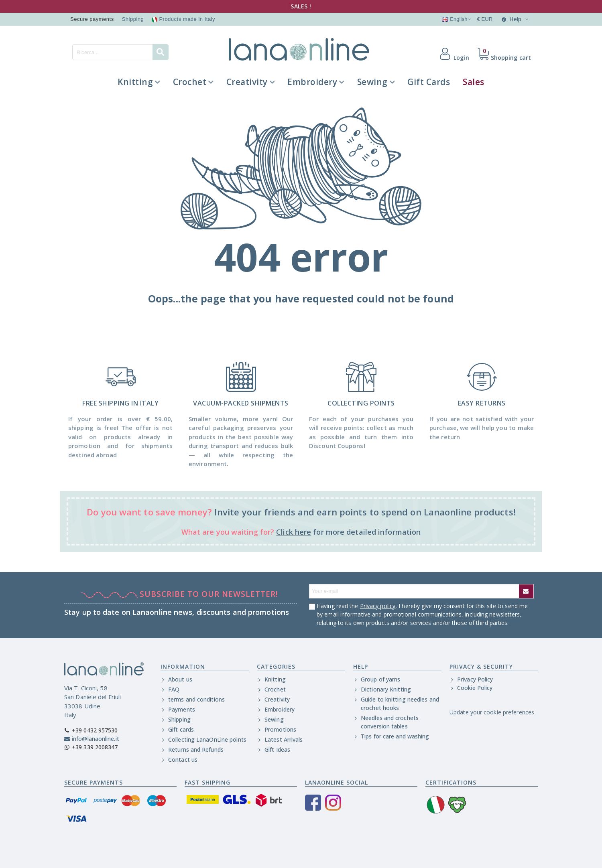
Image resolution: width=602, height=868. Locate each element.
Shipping (133, 19)
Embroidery (312, 82)
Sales (474, 82)
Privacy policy (378, 606)
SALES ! (301, 6)
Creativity (247, 82)
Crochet (190, 82)
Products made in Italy (183, 19)
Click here (294, 532)
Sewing (372, 82)
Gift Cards (429, 82)
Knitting (135, 82)
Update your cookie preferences (492, 712)
